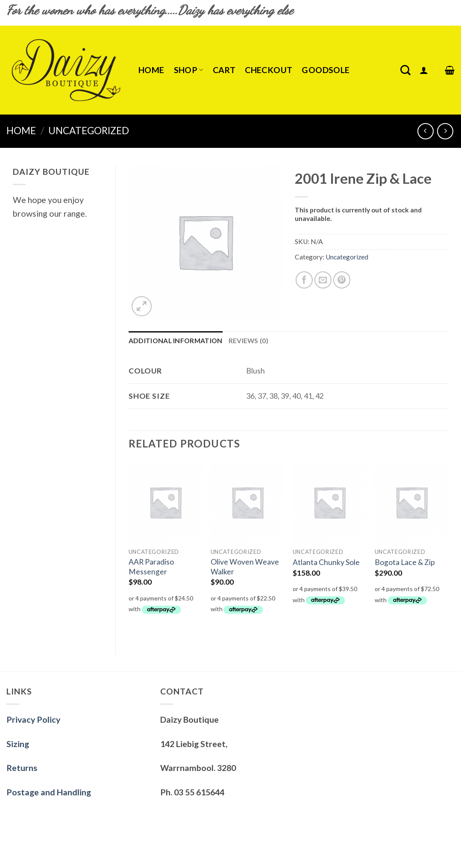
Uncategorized (89, 131)
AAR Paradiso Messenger (151, 567)
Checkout (269, 70)
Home (151, 70)
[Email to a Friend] (323, 280)
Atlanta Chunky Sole (326, 562)
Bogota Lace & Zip (405, 562)
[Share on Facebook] (304, 280)
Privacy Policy (33, 719)
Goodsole (326, 70)
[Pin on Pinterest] (342, 280)
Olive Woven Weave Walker (245, 567)
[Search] (405, 70)
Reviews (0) (248, 341)
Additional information (176, 341)
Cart (224, 70)
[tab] (176, 341)
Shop (189, 70)
